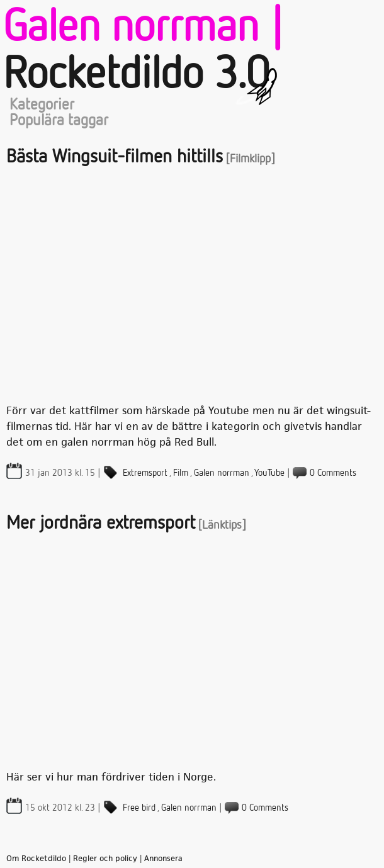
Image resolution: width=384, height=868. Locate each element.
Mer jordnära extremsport (101, 524)
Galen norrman (222, 473)
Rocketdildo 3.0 (136, 76)
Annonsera (163, 859)
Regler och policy (105, 859)
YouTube (269, 473)
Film (181, 473)
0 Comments (333, 473)
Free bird (139, 808)
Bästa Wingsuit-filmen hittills (115, 157)
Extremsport (145, 473)
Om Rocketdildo (36, 859)
